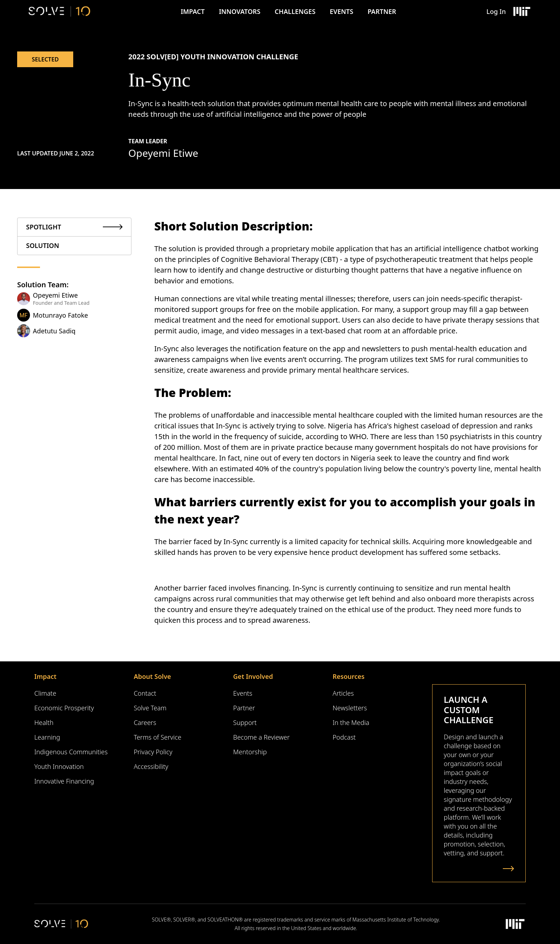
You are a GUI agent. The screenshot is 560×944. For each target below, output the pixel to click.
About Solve (152, 676)
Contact (145, 693)
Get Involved (253, 676)
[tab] (74, 227)
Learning (47, 737)
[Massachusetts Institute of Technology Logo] (521, 11)
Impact (193, 11)
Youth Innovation (59, 766)
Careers (145, 722)
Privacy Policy (153, 752)
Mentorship (250, 752)
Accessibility (151, 766)
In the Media (351, 722)
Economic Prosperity (64, 708)
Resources (348, 676)
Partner (382, 11)
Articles (343, 693)
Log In (496, 11)
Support (245, 722)
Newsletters (350, 708)
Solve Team (150, 708)
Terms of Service (157, 737)
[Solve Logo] (59, 11)
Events (341, 11)
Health (44, 722)
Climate (45, 693)
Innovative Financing (64, 781)
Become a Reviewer (261, 737)
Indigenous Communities (71, 752)
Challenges (295, 11)
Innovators (240, 11)
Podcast (344, 737)
